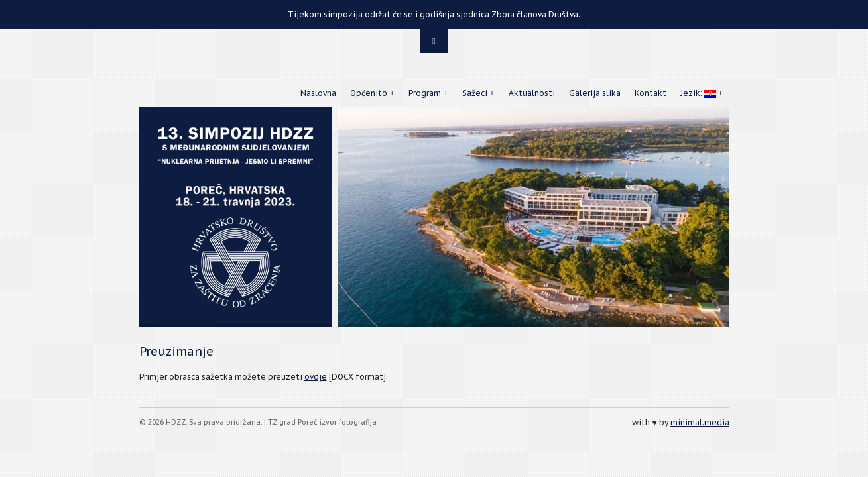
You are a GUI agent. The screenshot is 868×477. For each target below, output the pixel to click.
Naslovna (318, 93)
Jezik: (698, 93)
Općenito (369, 93)
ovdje (316, 377)
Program (425, 93)
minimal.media (700, 422)
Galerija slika (595, 93)
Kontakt (651, 93)
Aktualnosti (532, 93)
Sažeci (475, 93)
